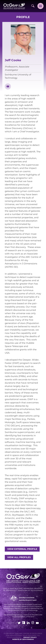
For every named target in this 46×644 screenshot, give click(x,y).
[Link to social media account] (19, 623)
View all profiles (19, 557)
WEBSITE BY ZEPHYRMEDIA (23, 639)
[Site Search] (33, 6)
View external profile (22, 549)
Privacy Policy (30, 637)
